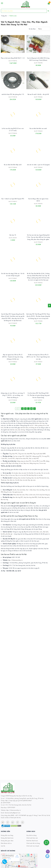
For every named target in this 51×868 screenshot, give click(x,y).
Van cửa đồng (40, 490)
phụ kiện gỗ (9, 534)
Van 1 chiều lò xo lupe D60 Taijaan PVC (13, 199)
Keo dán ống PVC (18, 497)
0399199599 (11, 807)
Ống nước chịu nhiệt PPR (25, 454)
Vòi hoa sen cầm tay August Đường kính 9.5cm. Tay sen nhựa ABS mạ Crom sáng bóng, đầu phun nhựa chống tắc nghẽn (38, 237)
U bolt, (39, 497)
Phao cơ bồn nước (31, 495)
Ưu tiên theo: (32, 29)
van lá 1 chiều (34, 425)
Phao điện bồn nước (19, 495)
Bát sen (3, 475)
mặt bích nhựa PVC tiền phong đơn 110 (13, 94)
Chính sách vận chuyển (33, 846)
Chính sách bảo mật (32, 838)
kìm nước (15, 430)
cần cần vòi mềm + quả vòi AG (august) (38, 165)
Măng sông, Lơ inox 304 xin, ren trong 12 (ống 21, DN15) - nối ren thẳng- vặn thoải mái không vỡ (13, 395)
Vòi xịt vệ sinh (45, 473)
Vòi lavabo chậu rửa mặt (19, 473)
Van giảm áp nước (18, 492)
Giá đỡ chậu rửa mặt (21, 480)
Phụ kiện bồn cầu (44, 478)
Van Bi (15, 490)
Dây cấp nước (31, 480)
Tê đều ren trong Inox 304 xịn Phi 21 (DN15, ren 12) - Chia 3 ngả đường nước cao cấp (38, 357)
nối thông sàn (33, 427)
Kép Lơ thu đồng (14, 463)
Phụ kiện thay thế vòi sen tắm (35, 475)
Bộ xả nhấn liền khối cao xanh (38, 128)
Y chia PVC (4, 458)
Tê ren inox (43, 463)
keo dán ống (41, 423)
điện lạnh (46, 532)
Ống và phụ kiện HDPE (39, 454)
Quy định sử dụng (31, 835)
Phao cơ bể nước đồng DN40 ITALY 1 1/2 (13, 58)
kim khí (3, 534)
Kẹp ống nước (46, 497)
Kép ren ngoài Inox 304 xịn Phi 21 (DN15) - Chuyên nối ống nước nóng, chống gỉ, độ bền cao (13, 357)
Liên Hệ (3, 846)
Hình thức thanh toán (32, 841)
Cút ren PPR (35, 461)
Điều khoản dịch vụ (6, 843)
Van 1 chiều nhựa (31, 490)
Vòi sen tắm (37, 473)
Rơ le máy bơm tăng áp (43, 495)
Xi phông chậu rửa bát (19, 478)
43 (31, 409)
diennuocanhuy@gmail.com (13, 813)
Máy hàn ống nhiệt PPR (30, 497)
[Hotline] (5, 863)
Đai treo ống (4, 499)
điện (37, 532)
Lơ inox (21, 463)
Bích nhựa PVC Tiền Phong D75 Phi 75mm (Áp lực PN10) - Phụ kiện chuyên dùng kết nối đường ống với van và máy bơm (38, 316)
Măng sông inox (34, 463)
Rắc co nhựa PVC (34, 458)
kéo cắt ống (22, 430)
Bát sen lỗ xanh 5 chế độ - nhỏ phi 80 (38, 94)
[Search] (48, 11)
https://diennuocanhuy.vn (15, 560)
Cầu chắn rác (11, 480)
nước (41, 532)
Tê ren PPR (42, 461)
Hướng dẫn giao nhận (7, 841)
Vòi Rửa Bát (30, 473)
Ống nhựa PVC (13, 454)
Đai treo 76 (13, 235)
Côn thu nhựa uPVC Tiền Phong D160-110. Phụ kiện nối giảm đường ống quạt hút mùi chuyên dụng (38, 395)
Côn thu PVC (11, 458)
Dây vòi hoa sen (10, 475)
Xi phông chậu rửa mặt (32, 478)
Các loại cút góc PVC (19, 456)
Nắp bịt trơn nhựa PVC (22, 458)
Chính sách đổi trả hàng (33, 843)
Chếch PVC (29, 456)
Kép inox (26, 463)
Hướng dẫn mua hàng (7, 835)
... (28, 409)
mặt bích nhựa (24, 427)
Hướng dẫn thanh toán (7, 838)
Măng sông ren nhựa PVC (24, 461)
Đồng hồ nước (8, 492)
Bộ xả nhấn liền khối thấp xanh (13, 165)
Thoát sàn (4, 480)
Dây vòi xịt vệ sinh (21, 475)
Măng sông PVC (37, 456)
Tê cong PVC (46, 456)
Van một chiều (21, 490)
